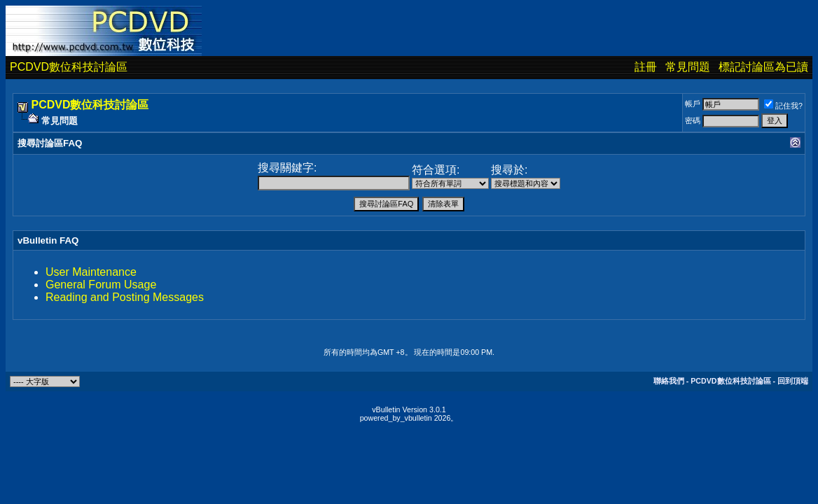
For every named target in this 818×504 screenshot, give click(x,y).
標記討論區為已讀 (763, 67)
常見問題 (688, 67)
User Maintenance (91, 272)
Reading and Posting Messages (125, 297)
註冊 (646, 67)
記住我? (783, 106)
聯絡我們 (669, 381)
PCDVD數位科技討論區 (69, 67)
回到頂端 (793, 381)
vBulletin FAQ (48, 240)
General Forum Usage (101, 285)
